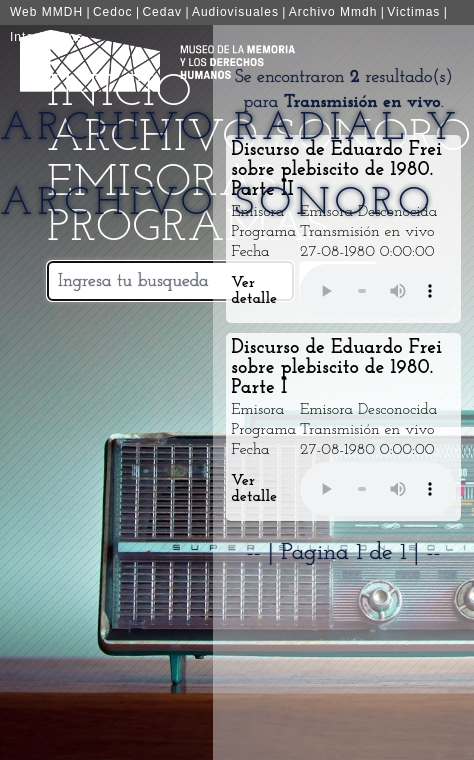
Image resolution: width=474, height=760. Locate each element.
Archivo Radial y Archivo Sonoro (230, 166)
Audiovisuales (235, 12)
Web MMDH (46, 12)
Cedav (162, 12)
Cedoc (113, 12)
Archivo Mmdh (333, 12)
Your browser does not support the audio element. (378, 291)
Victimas (413, 12)
